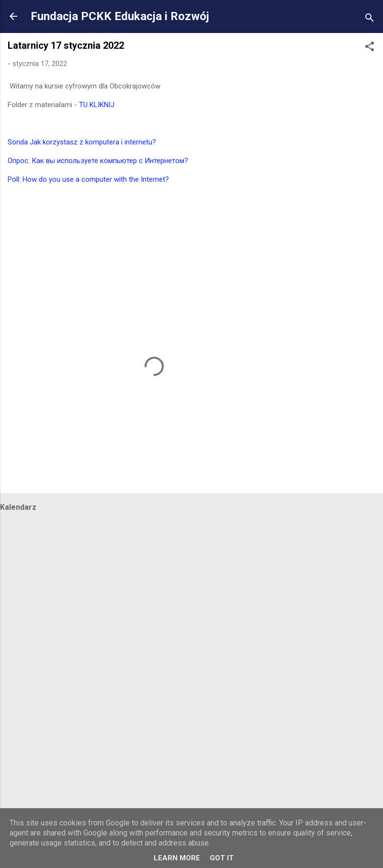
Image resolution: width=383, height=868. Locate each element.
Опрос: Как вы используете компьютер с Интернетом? (98, 161)
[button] (370, 48)
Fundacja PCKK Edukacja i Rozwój (120, 16)
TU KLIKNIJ (97, 105)
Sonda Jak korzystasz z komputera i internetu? (82, 142)
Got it (222, 858)
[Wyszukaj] (370, 19)
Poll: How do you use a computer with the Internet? (88, 179)
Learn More (177, 858)
